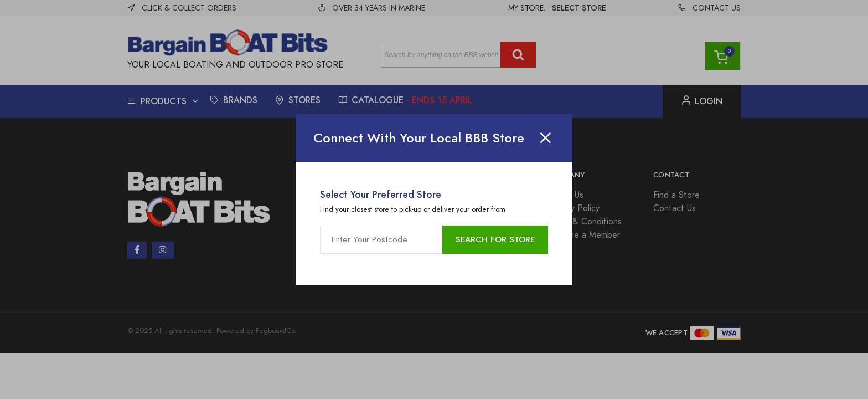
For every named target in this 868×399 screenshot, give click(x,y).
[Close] (545, 138)
